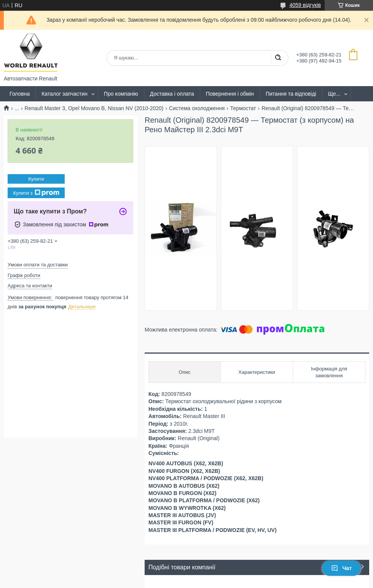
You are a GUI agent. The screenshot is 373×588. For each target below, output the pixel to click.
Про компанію (121, 94)
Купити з (36, 193)
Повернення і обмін (230, 94)
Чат (341, 568)
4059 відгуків (305, 5)
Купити (36, 179)
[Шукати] (278, 58)
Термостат (243, 108)
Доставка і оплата (172, 94)
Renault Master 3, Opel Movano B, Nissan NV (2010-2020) (94, 108)
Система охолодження (197, 108)
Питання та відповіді (291, 94)
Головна (20, 94)
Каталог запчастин (65, 94)
